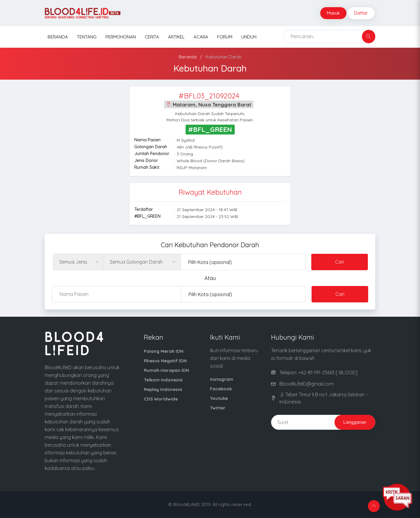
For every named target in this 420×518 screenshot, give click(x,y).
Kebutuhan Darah (224, 57)
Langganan (355, 422)
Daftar (361, 13)
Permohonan (121, 37)
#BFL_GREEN (147, 216)
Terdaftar (144, 209)
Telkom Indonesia (163, 380)
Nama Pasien (147, 140)
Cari (340, 262)
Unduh (249, 37)
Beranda (58, 37)
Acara (201, 37)
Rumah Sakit (147, 167)
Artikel (176, 37)
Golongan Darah (151, 147)
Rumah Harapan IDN (167, 370)
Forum (225, 37)
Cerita (152, 37)
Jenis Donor (146, 160)
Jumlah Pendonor (152, 154)
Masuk (333, 13)
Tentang (87, 37)
